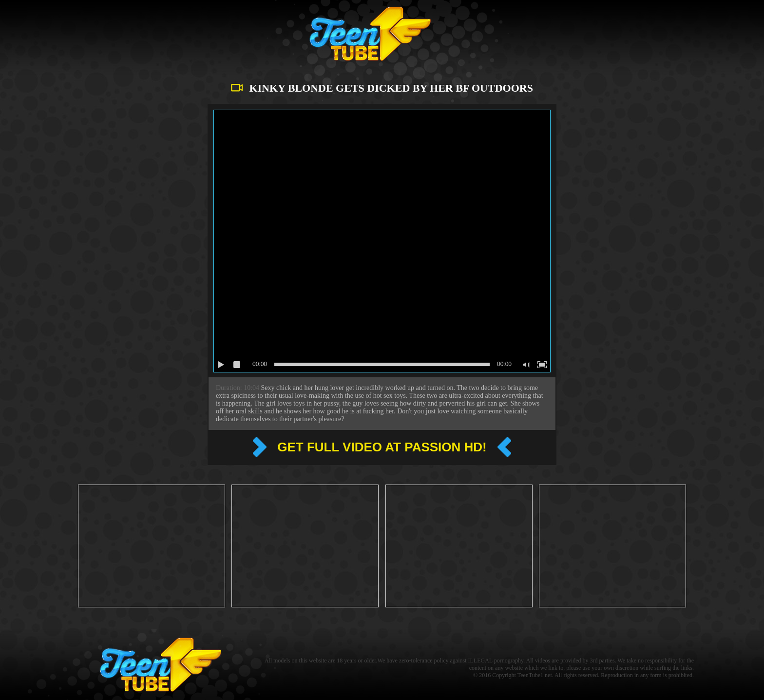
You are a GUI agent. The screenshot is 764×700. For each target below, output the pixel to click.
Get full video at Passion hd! (382, 447)
